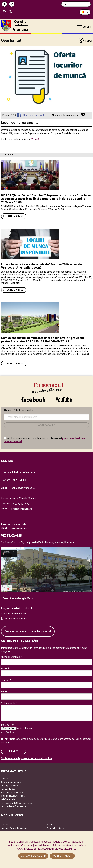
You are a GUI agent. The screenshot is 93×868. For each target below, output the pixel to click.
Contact (5, 778)
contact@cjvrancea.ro (23, 488)
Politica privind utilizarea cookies (16, 803)
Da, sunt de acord (33, 856)
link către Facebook (33, 400)
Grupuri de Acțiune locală (13, 796)
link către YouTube (64, 400)
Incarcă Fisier (8, 725)
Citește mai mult (14, 216)
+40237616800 (19, 480)
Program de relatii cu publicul (16, 609)
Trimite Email (5, 12)
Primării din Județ (9, 789)
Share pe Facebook (34, 115)
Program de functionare (14, 614)
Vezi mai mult (62, 856)
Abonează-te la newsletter (66, 115)
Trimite (14, 751)
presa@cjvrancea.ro (22, 509)
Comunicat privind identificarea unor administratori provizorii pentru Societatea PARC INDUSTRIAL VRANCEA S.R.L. (43, 340)
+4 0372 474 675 (20, 504)
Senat (49, 824)
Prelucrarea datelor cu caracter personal (28, 631)
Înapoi (85, 41)
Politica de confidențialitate (14, 806)
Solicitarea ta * (9, 703)
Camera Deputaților (56, 828)
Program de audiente (17, 619)
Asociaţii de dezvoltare (12, 792)
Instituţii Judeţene (9, 786)
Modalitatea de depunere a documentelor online (26, 758)
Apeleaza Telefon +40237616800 (11, 12)
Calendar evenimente (11, 782)
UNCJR (4, 824)
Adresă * (6, 668)
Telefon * (6, 680)
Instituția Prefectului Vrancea (14, 828)
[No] (89, 849)
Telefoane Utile (8, 799)
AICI (37, 139)
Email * (5, 692)
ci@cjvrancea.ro (20, 528)
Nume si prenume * (11, 657)
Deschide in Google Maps (18, 598)
